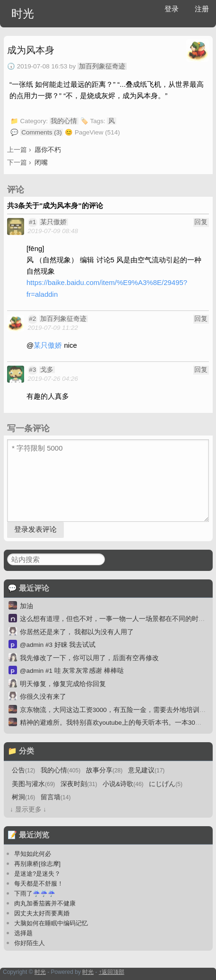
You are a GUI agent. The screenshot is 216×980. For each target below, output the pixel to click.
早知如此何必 (33, 854)
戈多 (47, 370)
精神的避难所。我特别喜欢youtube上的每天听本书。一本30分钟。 (117, 723)
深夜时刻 (79, 784)
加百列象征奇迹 (102, 66)
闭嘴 (41, 162)
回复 (201, 222)
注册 (202, 9)
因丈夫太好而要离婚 (42, 913)
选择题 (23, 933)
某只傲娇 (53, 222)
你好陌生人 (30, 943)
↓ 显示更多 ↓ (28, 809)
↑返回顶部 (112, 972)
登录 (172, 9)
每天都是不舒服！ (39, 884)
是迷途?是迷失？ (37, 874)
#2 (32, 319)
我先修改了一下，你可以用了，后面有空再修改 (89, 658)
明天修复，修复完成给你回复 (63, 684)
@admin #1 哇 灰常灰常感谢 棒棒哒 (72, 671)
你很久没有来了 (43, 697)
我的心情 (64, 121)
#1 (32, 222)
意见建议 (146, 770)
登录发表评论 (35, 529)
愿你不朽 (48, 150)
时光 (23, 13)
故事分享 (104, 770)
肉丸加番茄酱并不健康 (45, 903)
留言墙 (56, 797)
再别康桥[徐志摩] (37, 864)
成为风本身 (31, 50)
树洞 (23, 797)
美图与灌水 (33, 784)
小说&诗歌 (123, 784)
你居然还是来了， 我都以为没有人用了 (77, 632)
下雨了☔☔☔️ (35, 893)
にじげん (166, 784)
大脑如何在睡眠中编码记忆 (51, 923)
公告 (23, 770)
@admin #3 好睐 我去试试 (58, 645)
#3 (32, 370)
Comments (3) (42, 132)
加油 (26, 606)
